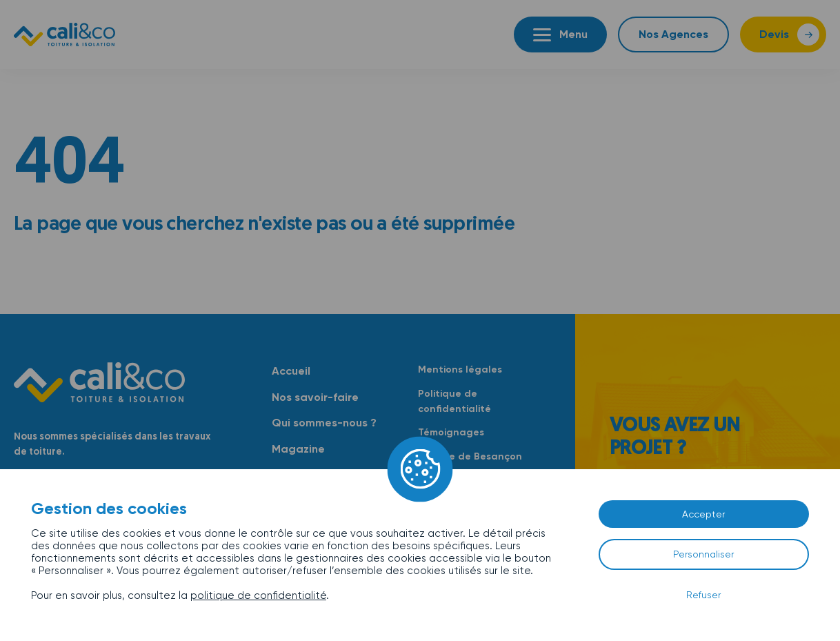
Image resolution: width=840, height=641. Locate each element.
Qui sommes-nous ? (324, 423)
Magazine (298, 449)
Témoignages (451, 432)
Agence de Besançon (470, 456)
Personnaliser (703, 554)
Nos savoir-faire (315, 397)
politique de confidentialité (258, 595)
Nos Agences (673, 34)
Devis (774, 34)
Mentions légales (460, 369)
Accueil (291, 371)
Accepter (703, 514)
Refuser (703, 595)
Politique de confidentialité (454, 401)
